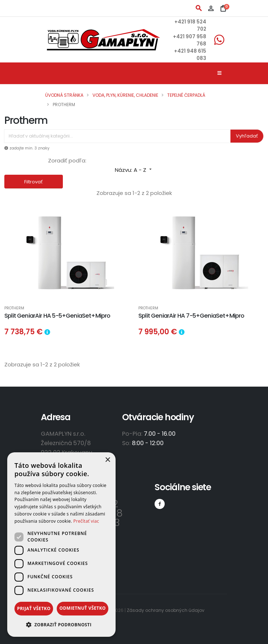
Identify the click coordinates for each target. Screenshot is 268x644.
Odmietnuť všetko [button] (82, 608)
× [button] (107, 460)
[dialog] (61, 545)
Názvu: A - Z (134, 170)
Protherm (14, 308)
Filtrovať (33, 182)
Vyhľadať (247, 136)
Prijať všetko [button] (34, 608)
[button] (61, 625)
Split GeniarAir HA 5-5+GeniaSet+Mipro (57, 316)
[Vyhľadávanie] (117, 136)
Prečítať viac (86, 521)
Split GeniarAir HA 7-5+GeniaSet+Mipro (191, 316)
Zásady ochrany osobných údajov (166, 610)
